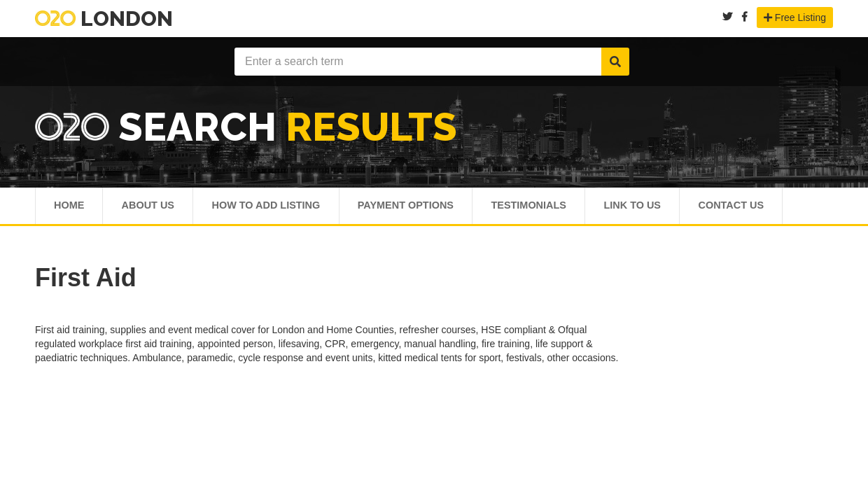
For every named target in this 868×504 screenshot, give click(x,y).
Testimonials (555, 208)
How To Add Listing (277, 208)
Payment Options (425, 208)
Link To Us (665, 208)
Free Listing (795, 17)
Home (70, 208)
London (104, 19)
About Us (152, 208)
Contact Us (770, 208)
